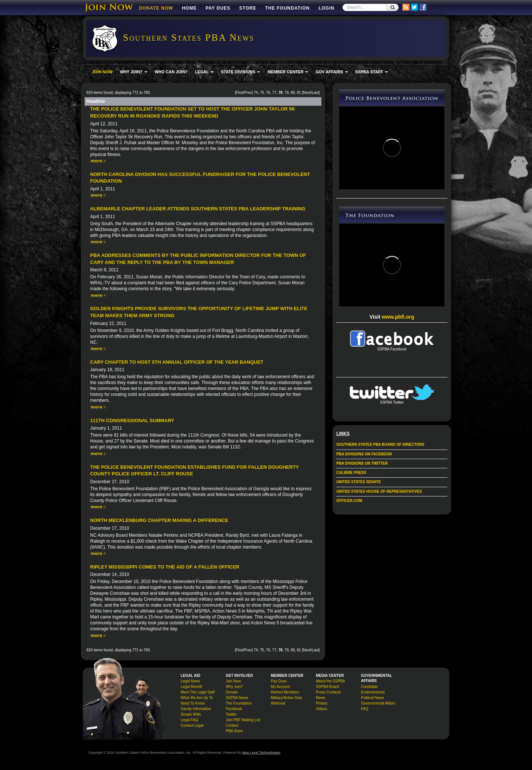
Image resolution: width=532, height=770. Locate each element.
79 (287, 93)
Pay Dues (218, 8)
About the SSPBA (330, 681)
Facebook (234, 709)
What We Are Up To (197, 698)
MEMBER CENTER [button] (288, 72)
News (320, 698)
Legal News (190, 681)
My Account (280, 687)
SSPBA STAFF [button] (372, 72)
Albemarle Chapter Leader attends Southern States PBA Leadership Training (198, 209)
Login (326, 8)
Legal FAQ (189, 720)
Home (189, 8)
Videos (321, 709)
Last (315, 93)
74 (256, 93)
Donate (232, 692)
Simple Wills (191, 714)
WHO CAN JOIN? (171, 72)
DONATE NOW (156, 8)
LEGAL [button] (204, 72)
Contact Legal (192, 725)
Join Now (233, 681)
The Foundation (287, 8)
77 (274, 93)
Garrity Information (196, 709)
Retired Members (285, 692)
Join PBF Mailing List (243, 720)
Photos (322, 703)
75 (262, 93)
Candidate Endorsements (373, 689)
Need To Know (193, 703)
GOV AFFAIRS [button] (332, 72)
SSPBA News (237, 698)
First (239, 93)
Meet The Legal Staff (198, 692)
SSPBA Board (327, 687)
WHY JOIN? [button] (134, 72)
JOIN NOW (102, 72)
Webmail (278, 703)
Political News (372, 698)
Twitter (231, 714)
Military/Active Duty (287, 698)
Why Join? (234, 687)
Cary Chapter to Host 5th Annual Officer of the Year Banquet (177, 362)
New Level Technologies (261, 753)
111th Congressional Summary (132, 420)
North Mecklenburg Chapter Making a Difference (159, 520)
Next (307, 93)
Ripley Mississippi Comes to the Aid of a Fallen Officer (165, 567)
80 (293, 93)
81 (299, 93)
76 (268, 93)
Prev (248, 93)
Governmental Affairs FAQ (378, 706)
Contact (232, 725)
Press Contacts (328, 692)
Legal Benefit (191, 687)
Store (248, 8)
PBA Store (234, 731)
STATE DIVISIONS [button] (241, 72)
